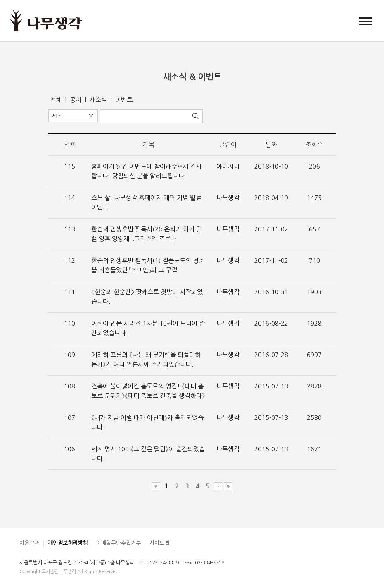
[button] (365, 21)
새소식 (99, 100)
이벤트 (124, 100)
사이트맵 (159, 543)
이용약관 (29, 543)
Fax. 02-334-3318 (204, 563)
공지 (76, 100)
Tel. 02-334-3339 (159, 563)
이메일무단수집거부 (119, 543)
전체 (57, 100)
